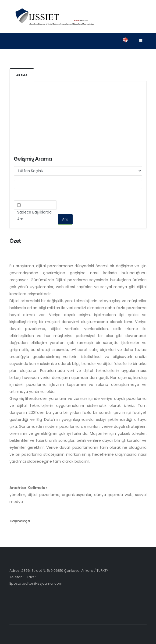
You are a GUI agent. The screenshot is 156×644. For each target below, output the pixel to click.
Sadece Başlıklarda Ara (34, 216)
